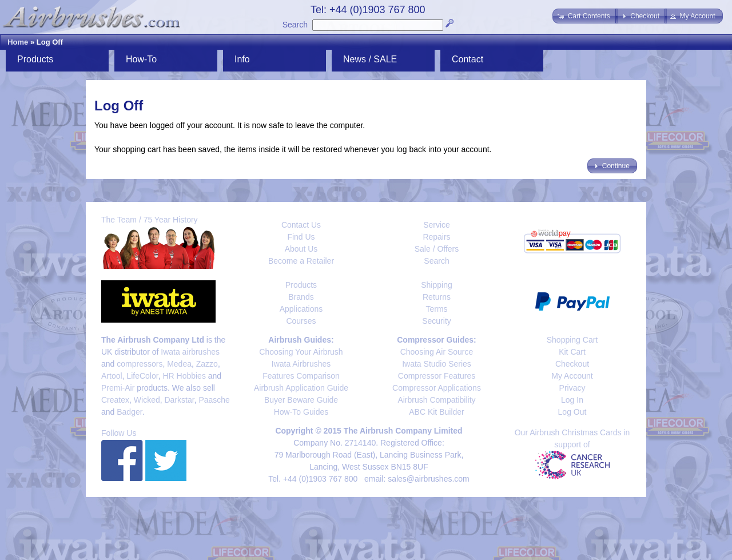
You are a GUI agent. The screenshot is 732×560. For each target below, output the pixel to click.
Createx (115, 400)
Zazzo (207, 364)
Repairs (436, 237)
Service (437, 225)
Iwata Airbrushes (301, 364)
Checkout (572, 364)
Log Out (572, 412)
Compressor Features (437, 376)
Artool (112, 376)
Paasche (214, 400)
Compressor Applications (437, 388)
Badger (129, 412)
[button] (585, 16)
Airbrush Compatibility (436, 400)
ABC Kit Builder (436, 412)
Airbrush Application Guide (301, 388)
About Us (301, 249)
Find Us (301, 237)
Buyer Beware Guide (301, 400)
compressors (140, 364)
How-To (141, 59)
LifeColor (142, 376)
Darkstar (180, 400)
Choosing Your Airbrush (301, 352)
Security (437, 321)
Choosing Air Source (437, 352)
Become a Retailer (301, 261)
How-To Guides (301, 412)
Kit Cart (572, 352)
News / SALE (370, 59)
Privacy (572, 388)
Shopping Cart (572, 340)
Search (295, 25)
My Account (572, 376)
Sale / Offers (437, 249)
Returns (437, 297)
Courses (301, 321)
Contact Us (301, 225)
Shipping (437, 285)
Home (18, 42)
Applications (301, 309)
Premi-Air (118, 388)
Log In (572, 400)
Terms (436, 309)
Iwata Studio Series (437, 364)
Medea (179, 364)
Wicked (147, 400)
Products (35, 59)
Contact (468, 59)
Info (242, 59)
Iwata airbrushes (190, 352)
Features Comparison (301, 376)
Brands (301, 297)
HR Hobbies (184, 376)
